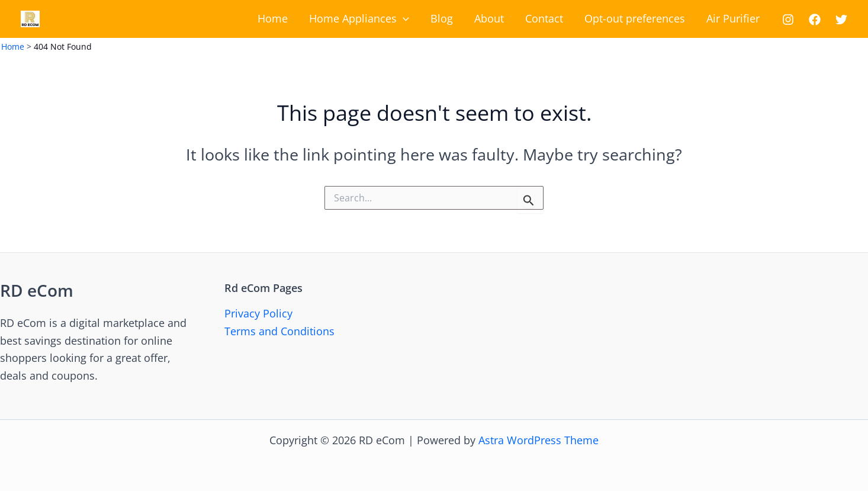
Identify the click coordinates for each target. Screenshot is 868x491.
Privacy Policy (258, 313)
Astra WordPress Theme (539, 440)
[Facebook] (815, 20)
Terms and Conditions (279, 331)
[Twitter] (841, 20)
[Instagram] (788, 20)
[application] (403, 19)
